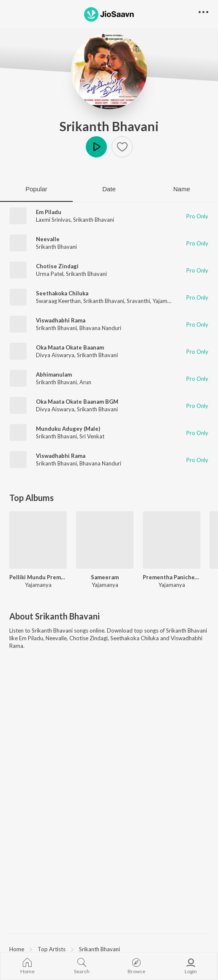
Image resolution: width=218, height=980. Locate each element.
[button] (122, 147)
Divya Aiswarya (55, 355)
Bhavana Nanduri (100, 328)
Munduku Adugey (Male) (68, 429)
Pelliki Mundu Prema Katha (38, 577)
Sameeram (105, 577)
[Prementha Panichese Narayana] (172, 540)
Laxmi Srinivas (53, 220)
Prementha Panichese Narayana (172, 577)
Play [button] (96, 147)
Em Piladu (49, 212)
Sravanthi (138, 301)
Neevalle (48, 239)
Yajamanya (166, 301)
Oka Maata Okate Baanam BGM (77, 402)
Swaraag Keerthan (58, 301)
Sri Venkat (92, 436)
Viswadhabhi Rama (61, 320)
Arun (85, 382)
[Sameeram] (105, 540)
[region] (109, 949)
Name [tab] (182, 189)
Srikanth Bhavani (109, 126)
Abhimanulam (54, 374)
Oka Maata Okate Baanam (70, 347)
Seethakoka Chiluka (62, 293)
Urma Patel (50, 274)
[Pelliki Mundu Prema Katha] (38, 540)
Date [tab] (109, 189)
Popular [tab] (36, 189)
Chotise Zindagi (57, 266)
